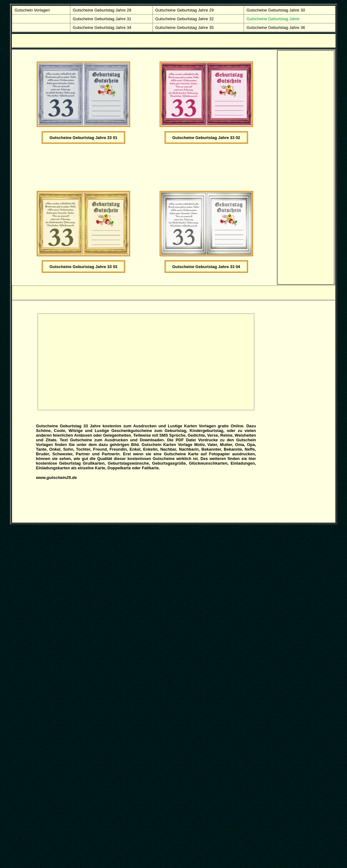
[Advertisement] (152, 170)
